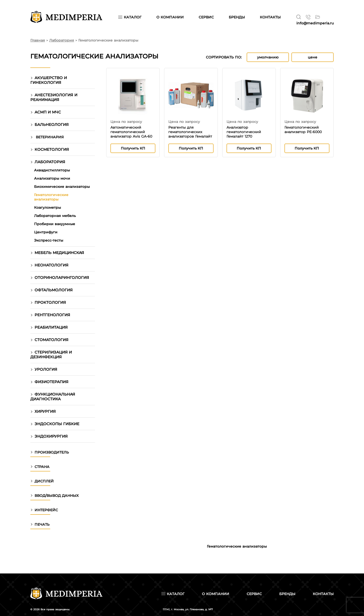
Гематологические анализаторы (51, 197)
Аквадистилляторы (52, 170)
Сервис (254, 594)
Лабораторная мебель (55, 216)
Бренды (287, 594)
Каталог (130, 17)
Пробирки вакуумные (55, 224)
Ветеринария (50, 137)
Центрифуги (46, 232)
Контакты (323, 594)
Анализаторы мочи (52, 178)
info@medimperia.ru (315, 23)
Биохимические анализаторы (62, 187)
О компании (216, 594)
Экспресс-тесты (49, 240)
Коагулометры (47, 207)
